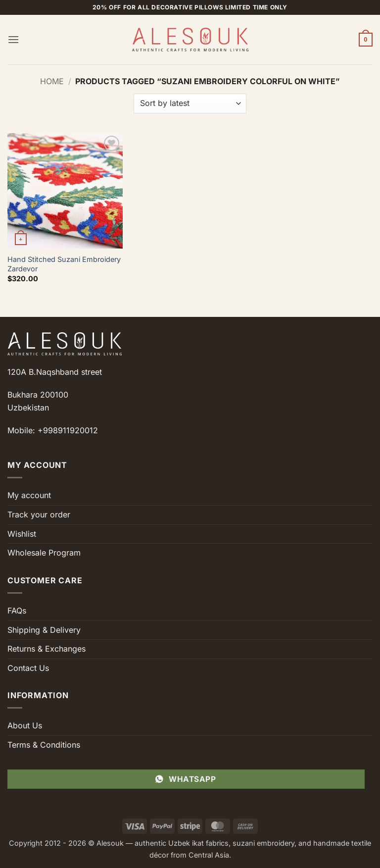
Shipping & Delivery (44, 630)
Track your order (39, 514)
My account (29, 495)
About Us (25, 725)
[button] (13, 39)
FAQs (17, 611)
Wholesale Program (44, 553)
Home (52, 81)
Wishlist (22, 534)
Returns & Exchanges (47, 649)
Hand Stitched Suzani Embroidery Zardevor (64, 264)
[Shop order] (190, 103)
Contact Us (28, 668)
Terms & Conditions (44, 745)
